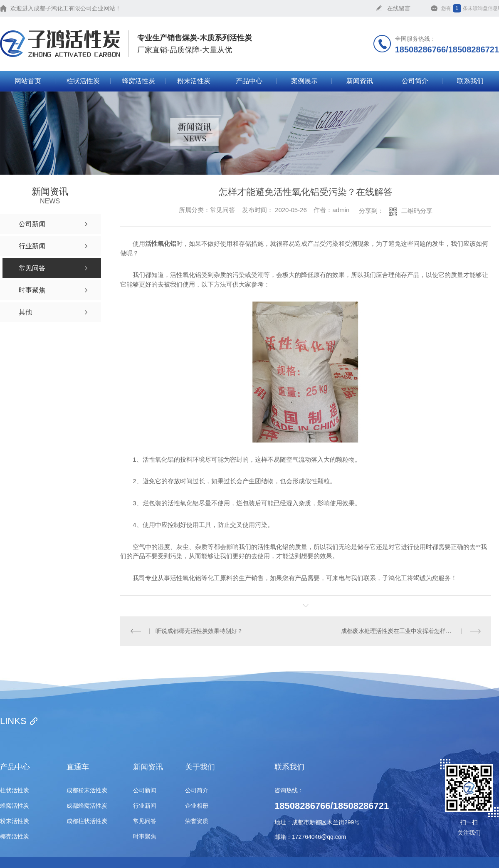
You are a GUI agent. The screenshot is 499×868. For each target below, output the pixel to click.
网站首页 (28, 81)
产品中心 (249, 81)
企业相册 (197, 806)
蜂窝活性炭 (138, 81)
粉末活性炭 (194, 81)
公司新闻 (145, 790)
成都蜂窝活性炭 (87, 806)
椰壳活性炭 (15, 837)
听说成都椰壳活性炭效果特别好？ (199, 631)
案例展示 (304, 81)
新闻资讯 (360, 81)
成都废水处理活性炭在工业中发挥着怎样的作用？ (405, 631)
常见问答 (145, 821)
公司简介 (415, 81)
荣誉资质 (197, 821)
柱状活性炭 (83, 81)
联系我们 (470, 81)
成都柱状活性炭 (87, 821)
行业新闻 (145, 806)
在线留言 (399, 8)
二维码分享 (417, 211)
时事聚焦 (145, 837)
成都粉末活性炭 (87, 790)
